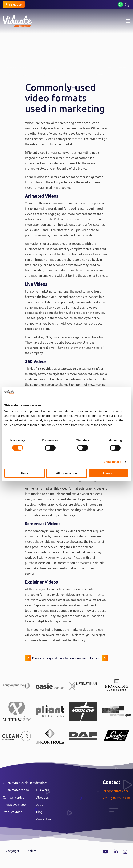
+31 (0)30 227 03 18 (116, 798)
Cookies (31, 851)
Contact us (44, 819)
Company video (14, 797)
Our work (43, 790)
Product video (13, 812)
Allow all (108, 473)
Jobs (40, 805)
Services (42, 783)
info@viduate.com (115, 791)
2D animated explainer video (22, 783)
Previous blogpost (41, 658)
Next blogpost (95, 658)
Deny (25, 473)
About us (42, 797)
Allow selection (66, 473)
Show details (113, 462)
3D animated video (16, 790)
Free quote (14, 4)
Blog (39, 812)
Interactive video (14, 805)
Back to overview (69, 658)
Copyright (13, 851)
